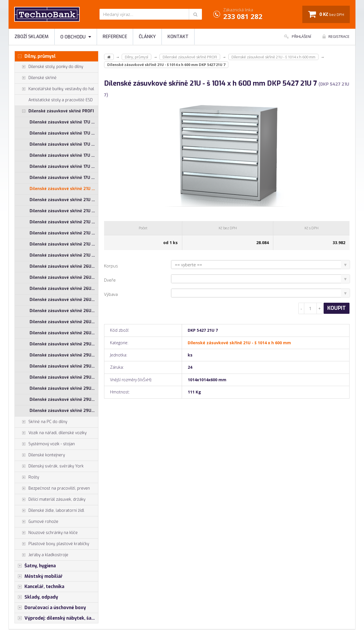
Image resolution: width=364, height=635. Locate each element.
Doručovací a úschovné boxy (50, 608)
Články (147, 37)
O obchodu (76, 37)
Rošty (27, 477)
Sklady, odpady (36, 597)
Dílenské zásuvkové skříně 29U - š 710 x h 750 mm (64, 388)
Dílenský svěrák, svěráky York (49, 466)
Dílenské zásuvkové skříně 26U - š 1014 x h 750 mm (64, 278)
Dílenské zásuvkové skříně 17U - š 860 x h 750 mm (64, 178)
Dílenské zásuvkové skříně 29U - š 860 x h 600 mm (64, 400)
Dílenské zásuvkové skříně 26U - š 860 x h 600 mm (64, 322)
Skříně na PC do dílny (41, 422)
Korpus (111, 266)
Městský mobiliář (39, 576)
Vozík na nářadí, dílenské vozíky (51, 433)
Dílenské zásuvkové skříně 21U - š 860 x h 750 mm (64, 255)
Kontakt (178, 37)
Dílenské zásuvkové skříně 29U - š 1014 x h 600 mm (64, 344)
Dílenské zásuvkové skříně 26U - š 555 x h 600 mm (64, 289)
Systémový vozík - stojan (45, 444)
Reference (115, 37)
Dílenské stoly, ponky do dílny (49, 67)
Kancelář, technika (40, 587)
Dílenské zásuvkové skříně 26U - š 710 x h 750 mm (64, 311)
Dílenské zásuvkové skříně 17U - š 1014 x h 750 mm (64, 133)
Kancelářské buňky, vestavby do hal (54, 89)
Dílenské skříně (36, 78)
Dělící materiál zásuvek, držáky (50, 500)
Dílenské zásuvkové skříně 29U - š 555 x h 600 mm (64, 366)
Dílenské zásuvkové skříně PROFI (54, 111)
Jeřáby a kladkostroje (42, 555)
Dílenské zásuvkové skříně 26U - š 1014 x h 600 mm (64, 266)
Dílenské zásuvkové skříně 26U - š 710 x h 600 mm (64, 300)
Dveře (110, 280)
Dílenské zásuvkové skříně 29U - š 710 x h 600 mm (64, 377)
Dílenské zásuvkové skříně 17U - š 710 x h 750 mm (64, 155)
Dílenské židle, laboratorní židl (49, 511)
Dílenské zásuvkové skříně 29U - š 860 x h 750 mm (64, 411)
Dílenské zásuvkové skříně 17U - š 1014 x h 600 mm (64, 122)
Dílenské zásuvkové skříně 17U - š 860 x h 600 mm (64, 167)
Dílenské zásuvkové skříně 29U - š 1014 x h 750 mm (64, 355)
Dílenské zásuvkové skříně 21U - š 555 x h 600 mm (64, 211)
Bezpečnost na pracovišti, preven (52, 488)
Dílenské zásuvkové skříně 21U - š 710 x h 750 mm (64, 233)
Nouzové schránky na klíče (46, 533)
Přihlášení (298, 36)
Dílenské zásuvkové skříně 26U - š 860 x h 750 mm (64, 333)
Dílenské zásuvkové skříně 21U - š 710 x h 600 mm (64, 222)
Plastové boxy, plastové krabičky (52, 544)
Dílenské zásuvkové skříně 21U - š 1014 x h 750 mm (64, 200)
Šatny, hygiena (35, 566)
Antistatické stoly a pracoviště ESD (61, 100)
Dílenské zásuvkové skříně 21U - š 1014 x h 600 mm (64, 189)
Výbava (111, 294)
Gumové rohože (37, 522)
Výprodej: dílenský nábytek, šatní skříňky (56, 618)
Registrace (336, 36)
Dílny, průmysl (35, 56)
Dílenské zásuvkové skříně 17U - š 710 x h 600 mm (64, 144)
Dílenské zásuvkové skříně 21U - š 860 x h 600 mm (64, 244)
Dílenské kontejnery (40, 455)
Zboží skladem (32, 37)
